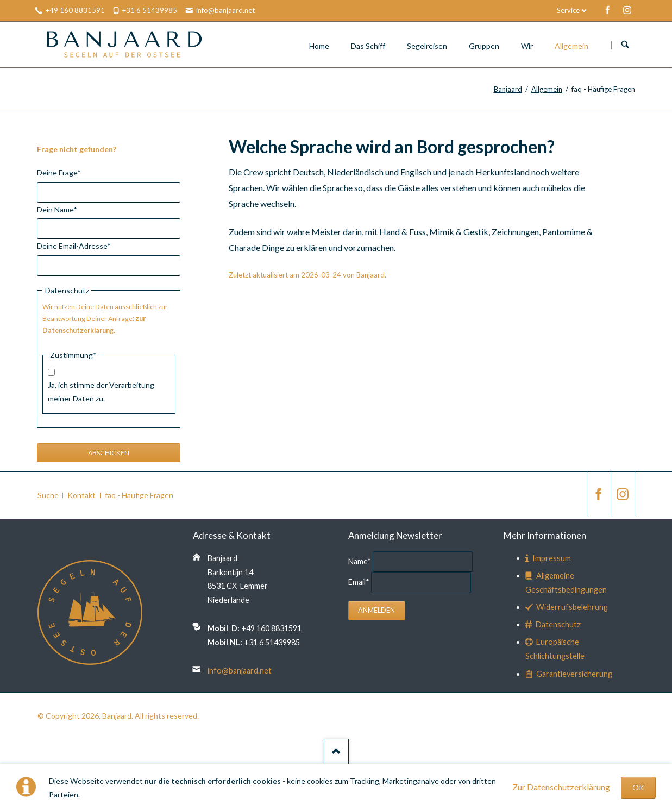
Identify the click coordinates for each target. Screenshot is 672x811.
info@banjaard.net (240, 671)
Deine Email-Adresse (74, 245)
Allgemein (547, 89)
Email (360, 582)
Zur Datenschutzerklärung (561, 787)
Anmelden (376, 610)
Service (568, 10)
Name (360, 561)
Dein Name (57, 208)
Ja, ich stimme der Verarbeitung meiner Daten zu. (101, 392)
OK (638, 787)
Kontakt (81, 495)
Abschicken (109, 453)
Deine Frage (59, 171)
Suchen (625, 45)
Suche (48, 495)
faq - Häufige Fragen (139, 495)
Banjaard (508, 89)
